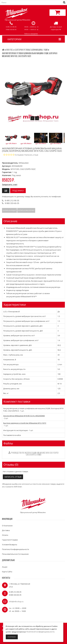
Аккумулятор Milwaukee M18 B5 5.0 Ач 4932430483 (24, 416)
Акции (5, 567)
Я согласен (12, 637)
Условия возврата (10, 545)
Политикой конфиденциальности (40, 632)
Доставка (6, 530)
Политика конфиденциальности (16, 549)
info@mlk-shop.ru (16, 602)
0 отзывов (19, 155)
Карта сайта (7, 572)
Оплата (5, 535)
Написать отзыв (31, 155)
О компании (7, 526)
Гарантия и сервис (10, 540)
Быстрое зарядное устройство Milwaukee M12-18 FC (25, 423)
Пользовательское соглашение (15, 554)
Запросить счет (10, 185)
